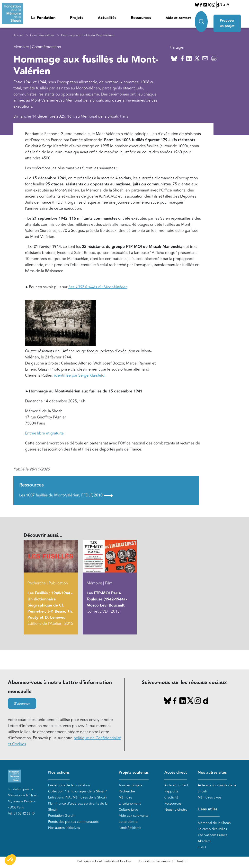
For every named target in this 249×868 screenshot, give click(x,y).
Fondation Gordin (62, 816)
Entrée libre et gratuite (44, 434)
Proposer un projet (229, 20)
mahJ (202, 847)
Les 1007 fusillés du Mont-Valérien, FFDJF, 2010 (66, 495)
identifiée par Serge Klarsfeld (79, 376)
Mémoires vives (209, 797)
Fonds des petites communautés (73, 822)
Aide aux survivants (133, 816)
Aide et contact (178, 18)
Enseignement (130, 803)
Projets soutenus (134, 773)
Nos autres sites (212, 773)
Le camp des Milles (212, 829)
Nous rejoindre (176, 810)
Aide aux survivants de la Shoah (217, 788)
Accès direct (176, 773)
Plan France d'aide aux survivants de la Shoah (78, 807)
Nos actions (59, 773)
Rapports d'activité (171, 794)
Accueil (18, 35)
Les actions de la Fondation (69, 785)
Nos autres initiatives (64, 828)
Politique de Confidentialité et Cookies (104, 861)
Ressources (141, 18)
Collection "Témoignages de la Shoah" (78, 791)
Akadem (204, 841)
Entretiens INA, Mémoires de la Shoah (77, 797)
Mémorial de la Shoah (214, 823)
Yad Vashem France (213, 835)
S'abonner (22, 704)
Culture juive (128, 810)
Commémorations (42, 35)
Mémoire (125, 797)
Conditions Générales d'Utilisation (163, 861)
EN (220, 5)
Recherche (127, 791)
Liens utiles (208, 809)
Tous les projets (130, 785)
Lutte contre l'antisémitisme (130, 825)
